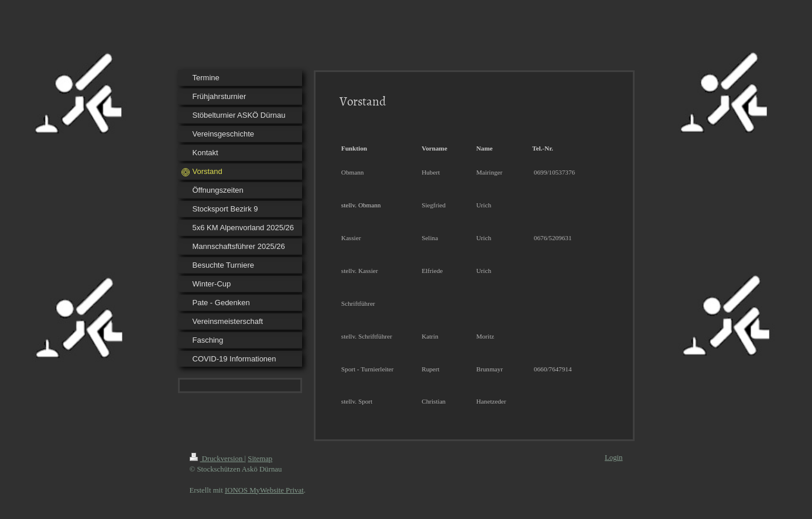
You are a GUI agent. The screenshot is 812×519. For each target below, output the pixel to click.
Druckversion (217, 459)
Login (614, 457)
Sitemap (260, 459)
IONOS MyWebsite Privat (264, 490)
